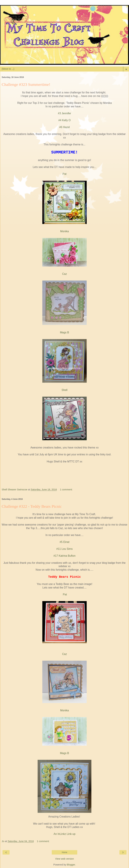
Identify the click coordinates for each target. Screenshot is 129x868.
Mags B (64, 332)
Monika (64, 231)
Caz (64, 274)
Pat (64, 174)
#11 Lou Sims (65, 549)
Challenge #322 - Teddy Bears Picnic (32, 506)
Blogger (71, 865)
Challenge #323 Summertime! (26, 84)
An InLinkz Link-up (64, 834)
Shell (64, 390)
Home (64, 852)
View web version (64, 859)
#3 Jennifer (64, 113)
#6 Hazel (64, 127)
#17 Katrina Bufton (64, 556)
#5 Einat (64, 542)
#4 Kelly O (64, 120)
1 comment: (66, 490)
